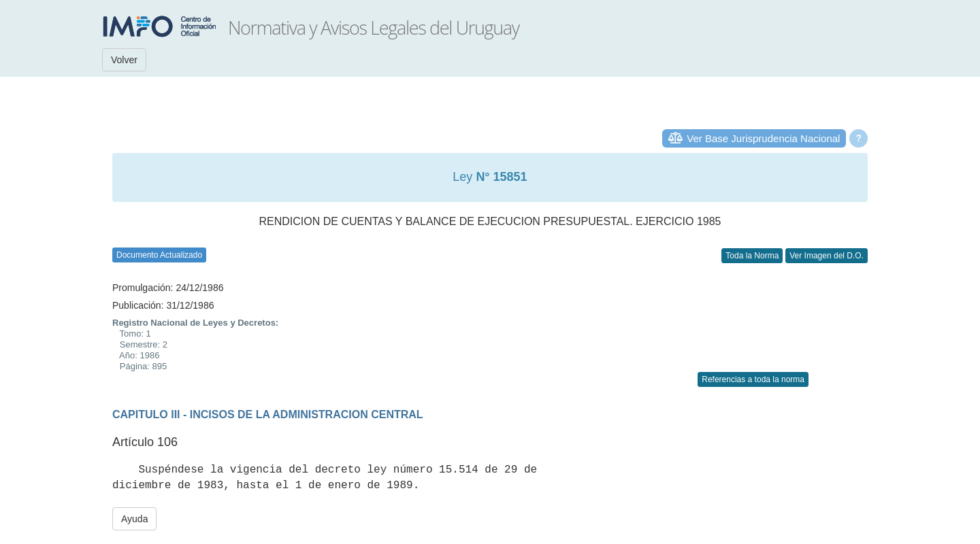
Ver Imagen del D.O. (827, 256)
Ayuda (134, 519)
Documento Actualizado (159, 255)
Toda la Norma (752, 256)
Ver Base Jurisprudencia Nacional (763, 138)
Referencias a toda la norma (753, 379)
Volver (124, 60)
